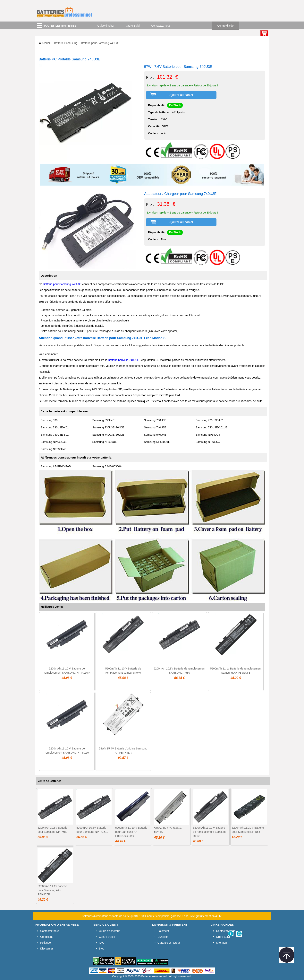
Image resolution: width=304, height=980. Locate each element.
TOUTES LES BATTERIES (60, 26)
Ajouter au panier (181, 95)
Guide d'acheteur (109, 931)
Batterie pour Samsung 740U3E (62, 284)
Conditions (47, 937)
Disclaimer (47, 949)
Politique (46, 943)
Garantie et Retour (169, 943)
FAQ (102, 943)
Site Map (221, 943)
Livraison (163, 937)
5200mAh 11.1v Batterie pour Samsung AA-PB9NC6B (52, 890)
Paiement (163, 931)
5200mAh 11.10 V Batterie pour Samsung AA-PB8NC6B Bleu (131, 832)
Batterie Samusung (66, 43)
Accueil (46, 43)
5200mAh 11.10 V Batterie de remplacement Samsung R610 (210, 832)
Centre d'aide (226, 26)
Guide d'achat (106, 26)
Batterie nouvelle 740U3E (124, 360)
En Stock (175, 105)
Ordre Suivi (133, 26)
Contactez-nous (161, 26)
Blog (102, 949)
